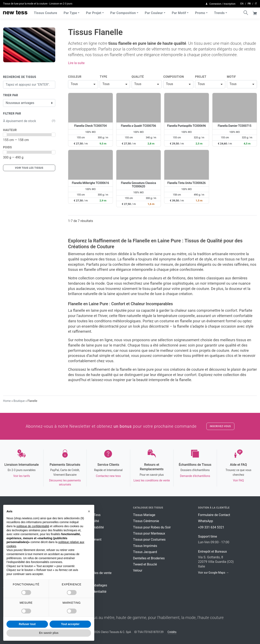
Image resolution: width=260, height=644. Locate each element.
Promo (200, 12)
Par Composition (123, 12)
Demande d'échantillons (195, 476)
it (256, 3)
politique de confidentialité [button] (33, 526)
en (242, 3)
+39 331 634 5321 (211, 527)
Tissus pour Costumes (149, 540)
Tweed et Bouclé (145, 564)
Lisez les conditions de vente (152, 480)
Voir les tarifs (22, 476)
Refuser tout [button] (27, 624)
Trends (219, 12)
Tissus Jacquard (145, 552)
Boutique (19, 401)
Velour (138, 570)
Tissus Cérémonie (146, 521)
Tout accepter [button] (70, 624)
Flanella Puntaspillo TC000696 (187, 126)
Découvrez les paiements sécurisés (65, 482)
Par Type (70, 12)
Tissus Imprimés (145, 546)
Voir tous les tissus (29, 168)
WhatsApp (206, 521)
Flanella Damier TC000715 (235, 126)
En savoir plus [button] (49, 633)
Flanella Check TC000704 (90, 126)
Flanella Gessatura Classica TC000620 (138, 185)
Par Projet (94, 12)
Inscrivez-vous (220, 426)
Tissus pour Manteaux (149, 533)
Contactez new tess (108, 476)
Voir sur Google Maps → (213, 573)
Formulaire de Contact (214, 515)
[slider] (5, 135)
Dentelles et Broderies (149, 558)
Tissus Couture (45, 12)
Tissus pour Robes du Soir (152, 527)
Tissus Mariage (144, 515)
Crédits (172, 632)
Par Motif (179, 12)
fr (249, 3)
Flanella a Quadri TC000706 (138, 126)
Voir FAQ (238, 480)
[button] (89, 511)
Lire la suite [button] (76, 63)
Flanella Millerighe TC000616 (90, 183)
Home (7, 401)
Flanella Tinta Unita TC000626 (187, 183)
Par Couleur (154, 12)
